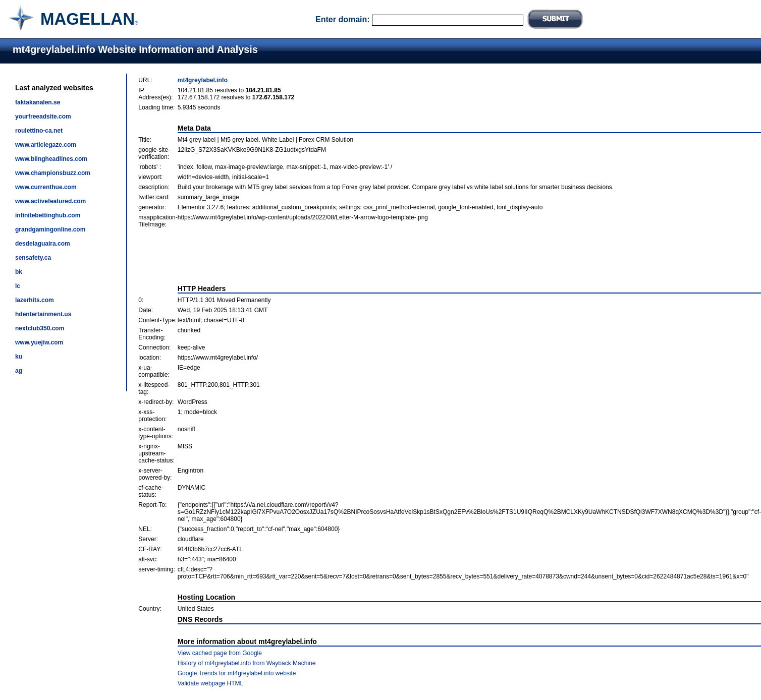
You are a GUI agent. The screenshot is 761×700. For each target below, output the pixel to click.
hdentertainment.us (43, 314)
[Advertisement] (450, 256)
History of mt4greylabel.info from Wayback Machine (247, 663)
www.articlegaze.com (46, 145)
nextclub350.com (40, 328)
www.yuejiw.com (39, 342)
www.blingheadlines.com (51, 159)
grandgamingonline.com (50, 229)
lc (18, 286)
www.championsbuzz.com (53, 173)
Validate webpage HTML (211, 683)
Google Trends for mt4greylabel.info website (237, 673)
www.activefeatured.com (50, 201)
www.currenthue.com (46, 187)
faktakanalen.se (38, 102)
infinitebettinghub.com (48, 215)
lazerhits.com (35, 300)
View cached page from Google (220, 653)
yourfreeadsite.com (43, 116)
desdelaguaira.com (43, 244)
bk (19, 272)
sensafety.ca (33, 258)
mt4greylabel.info (203, 80)
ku (19, 357)
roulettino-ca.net (39, 131)
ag (19, 371)
